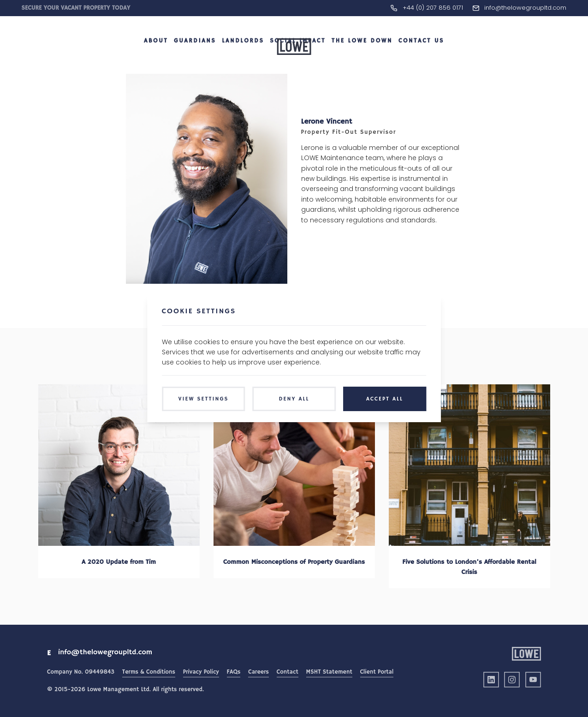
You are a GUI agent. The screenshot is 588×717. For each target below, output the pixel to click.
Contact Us (421, 57)
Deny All (294, 399)
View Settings (204, 399)
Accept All (385, 399)
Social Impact (298, 57)
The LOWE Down (362, 57)
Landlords (243, 57)
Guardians (195, 57)
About (156, 57)
